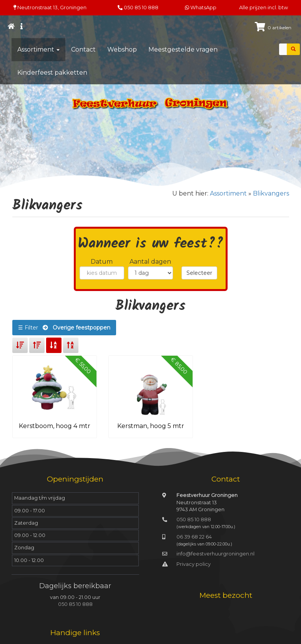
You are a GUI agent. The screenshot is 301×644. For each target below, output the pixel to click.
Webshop (122, 49)
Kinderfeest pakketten (52, 73)
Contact (83, 49)
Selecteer (199, 273)
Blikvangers (271, 193)
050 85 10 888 (141, 8)
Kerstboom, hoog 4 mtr (55, 426)
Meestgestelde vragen (183, 49)
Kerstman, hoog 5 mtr (151, 426)
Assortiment (38, 49)
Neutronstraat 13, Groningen (50, 8)
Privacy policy (194, 564)
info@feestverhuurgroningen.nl (215, 554)
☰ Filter (64, 328)
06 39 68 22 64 (194, 537)
